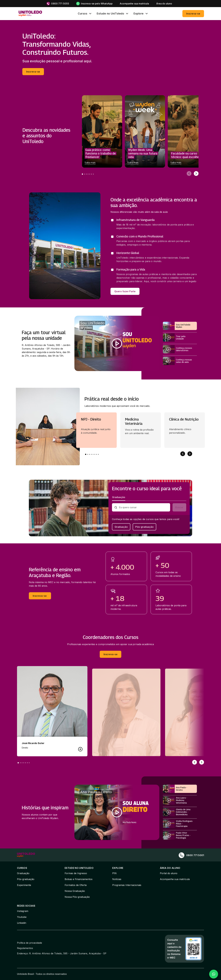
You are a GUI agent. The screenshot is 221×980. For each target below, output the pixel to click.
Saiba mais (90, 163)
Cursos (83, 14)
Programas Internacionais (127, 885)
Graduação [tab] (119, 497)
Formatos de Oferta (76, 885)
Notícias (117, 879)
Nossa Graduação (75, 891)
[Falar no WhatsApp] (214, 974)
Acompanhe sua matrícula (175, 879)
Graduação (121, 527)
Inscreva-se (193, 14)
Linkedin (22, 923)
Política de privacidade (30, 943)
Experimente (24, 885)
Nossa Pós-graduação (77, 897)
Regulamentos (25, 948)
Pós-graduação (144, 527)
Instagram (23, 911)
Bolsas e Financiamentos (79, 879)
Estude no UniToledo (110, 14)
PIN (114, 873)
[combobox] (144, 507)
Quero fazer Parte (125, 291)
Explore (139, 14)
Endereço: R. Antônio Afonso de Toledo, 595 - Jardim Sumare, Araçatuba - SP (62, 953)
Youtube (22, 917)
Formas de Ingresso (76, 873)
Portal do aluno (169, 873)
